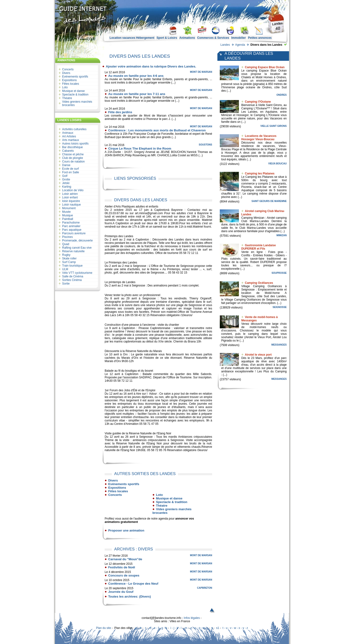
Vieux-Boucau (277, 164)
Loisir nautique (71, 205)
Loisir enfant (70, 197)
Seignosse (280, 307)
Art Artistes (69, 136)
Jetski (66, 183)
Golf (65, 176)
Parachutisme (71, 223)
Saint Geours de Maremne (269, 201)
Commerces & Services (213, 38)
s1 (218, 628)
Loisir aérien (70, 194)
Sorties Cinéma (72, 280)
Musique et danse (73, 91)
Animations (187, 38)
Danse (66, 165)
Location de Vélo (73, 190)
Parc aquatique (72, 230)
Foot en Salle (71, 172)
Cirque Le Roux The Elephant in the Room (140, 148)
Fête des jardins (120, 112)
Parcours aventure (74, 233)
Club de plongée (73, 158)
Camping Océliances (259, 283)
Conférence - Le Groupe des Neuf (133, 584)
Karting (67, 187)
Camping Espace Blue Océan (265, 67)
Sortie (66, 284)
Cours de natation (73, 162)
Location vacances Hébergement (132, 38)
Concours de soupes (124, 575)
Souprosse (279, 273)
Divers (66, 73)
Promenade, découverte (77, 241)
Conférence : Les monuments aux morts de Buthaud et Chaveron (157, 130)
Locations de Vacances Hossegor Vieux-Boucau (259, 138)
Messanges (279, 345)
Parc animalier (71, 226)
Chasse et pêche (73, 154)
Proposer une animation (126, 530)
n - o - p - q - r (199, 628)
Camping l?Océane (258, 102)
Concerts (68, 69)
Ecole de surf (70, 169)
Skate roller (69, 258)
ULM (65, 269)
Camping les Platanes (260, 174)
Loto (65, 87)
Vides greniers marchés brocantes (77, 103)
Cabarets (68, 151)
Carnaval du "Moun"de (125, 559)
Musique (67, 215)
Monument (69, 208)
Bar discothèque (73, 147)
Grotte (66, 179)
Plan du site (104, 628)
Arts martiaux (71, 140)
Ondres (282, 95)
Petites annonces (260, 38)
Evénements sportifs (75, 77)
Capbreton (205, 588)
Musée (66, 212)
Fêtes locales (71, 84)
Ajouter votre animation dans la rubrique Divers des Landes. (151, 66)
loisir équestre (71, 201)
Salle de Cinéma (73, 276)
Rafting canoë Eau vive (77, 248)
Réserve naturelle (73, 251)
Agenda (240, 45)
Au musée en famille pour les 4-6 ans (136, 76)
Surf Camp (69, 262)
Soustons (205, 145)
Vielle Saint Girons (274, 126)
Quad (66, 244)
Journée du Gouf (121, 592)
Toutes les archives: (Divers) (130, 596)
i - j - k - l (176, 628)
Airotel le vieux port (258, 355)
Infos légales (192, 618)
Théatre (67, 98)
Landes (225, 45)
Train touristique (72, 266)
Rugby (66, 255)
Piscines (67, 237)
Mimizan (282, 235)
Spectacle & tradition (75, 95)
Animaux (68, 133)
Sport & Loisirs (167, 38)
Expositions (69, 80)
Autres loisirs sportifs (75, 144)
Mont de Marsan (201, 72)
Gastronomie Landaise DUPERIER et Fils (258, 247)
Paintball (68, 219)
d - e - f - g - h (159, 628)
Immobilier (239, 38)
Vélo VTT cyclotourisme (77, 273)
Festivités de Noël (122, 567)
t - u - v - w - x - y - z (235, 628)
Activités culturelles (74, 129)
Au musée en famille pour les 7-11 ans (137, 94)
